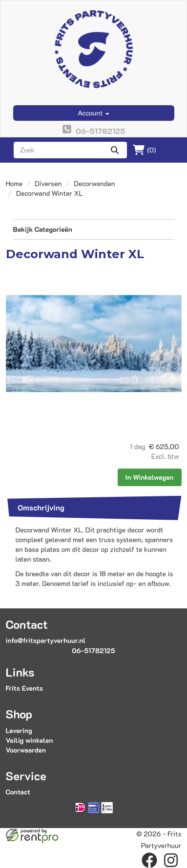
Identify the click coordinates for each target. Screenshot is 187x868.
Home (14, 183)
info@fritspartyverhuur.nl (46, 640)
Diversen (48, 183)
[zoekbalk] (58, 150)
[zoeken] (115, 150)
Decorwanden (94, 183)
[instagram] (171, 860)
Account (93, 113)
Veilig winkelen (30, 740)
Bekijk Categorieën (94, 229)
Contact (18, 792)
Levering (19, 730)
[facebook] (149, 860)
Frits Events (25, 688)
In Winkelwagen (150, 477)
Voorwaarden (26, 750)
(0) (144, 150)
